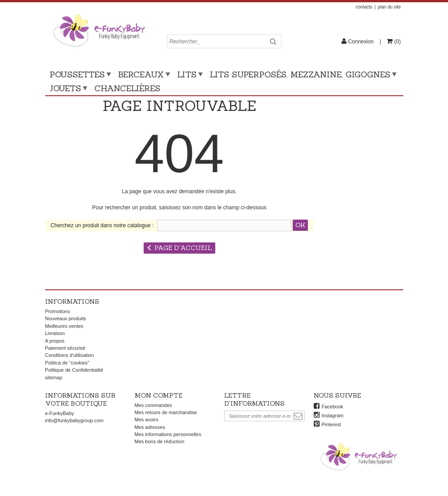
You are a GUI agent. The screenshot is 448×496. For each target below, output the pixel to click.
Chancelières (127, 88)
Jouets (65, 88)
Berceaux (141, 74)
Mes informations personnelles (168, 434)
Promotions (58, 311)
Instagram (333, 415)
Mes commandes (154, 405)
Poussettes (77, 74)
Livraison (55, 333)
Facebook (333, 407)
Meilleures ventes (64, 326)
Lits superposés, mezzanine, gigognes (300, 74)
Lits (187, 74)
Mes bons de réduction (160, 441)
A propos (55, 341)
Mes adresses (150, 427)
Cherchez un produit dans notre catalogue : (102, 225)
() (397, 42)
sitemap (54, 377)
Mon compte (159, 395)
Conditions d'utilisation (70, 355)
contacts (364, 7)
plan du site (389, 7)
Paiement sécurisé (66, 348)
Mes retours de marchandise (166, 412)
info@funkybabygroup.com (75, 420)
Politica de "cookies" (67, 363)
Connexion (361, 42)
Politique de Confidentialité (74, 370)
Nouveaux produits (66, 318)
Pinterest (331, 424)
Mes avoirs (147, 420)
